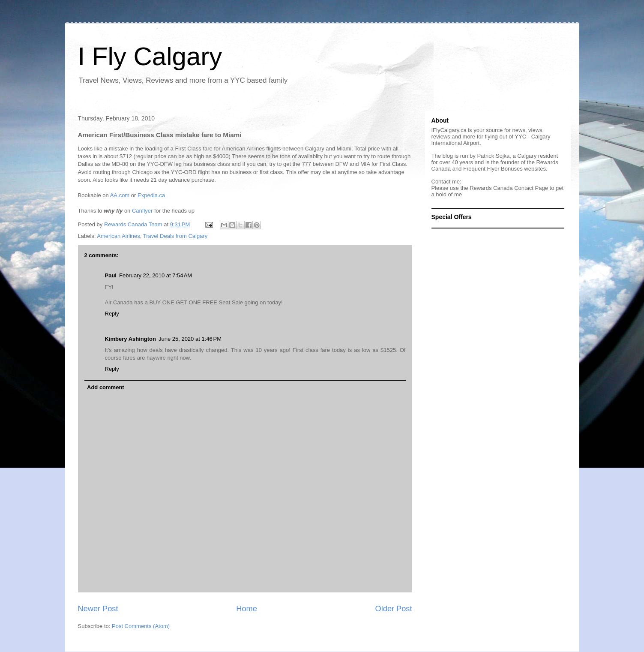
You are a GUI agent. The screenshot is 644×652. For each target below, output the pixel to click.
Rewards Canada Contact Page (509, 188)
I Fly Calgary (150, 56)
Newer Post (98, 609)
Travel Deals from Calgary (175, 236)
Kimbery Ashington (130, 339)
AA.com (120, 195)
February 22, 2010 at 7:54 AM (156, 275)
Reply (112, 314)
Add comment (106, 387)
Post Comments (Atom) (141, 626)
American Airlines (118, 236)
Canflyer (142, 211)
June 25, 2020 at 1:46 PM (190, 339)
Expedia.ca (151, 195)
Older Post (394, 609)
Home (247, 609)
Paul (111, 275)
